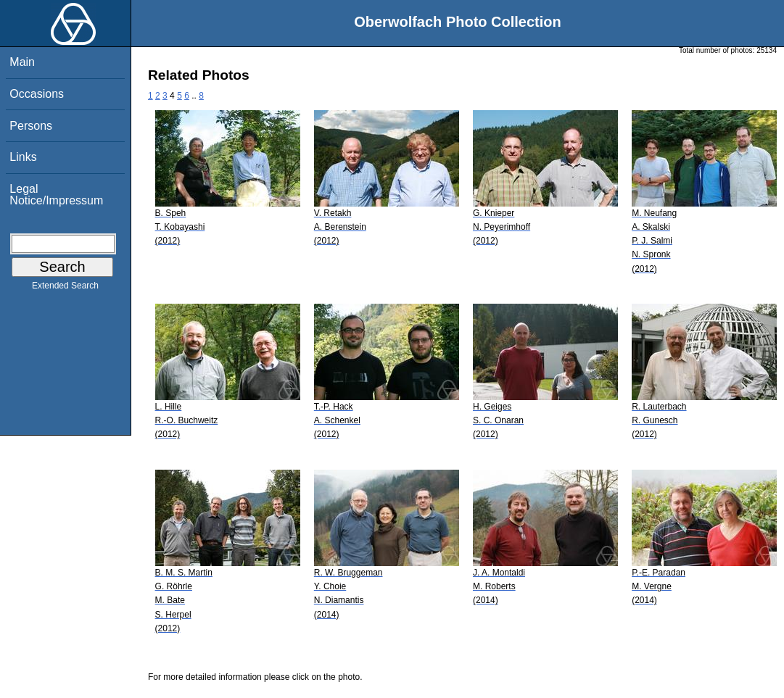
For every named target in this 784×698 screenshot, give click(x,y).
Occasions (37, 94)
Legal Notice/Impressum (56, 195)
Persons (31, 126)
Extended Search (65, 288)
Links (23, 157)
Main (22, 62)
